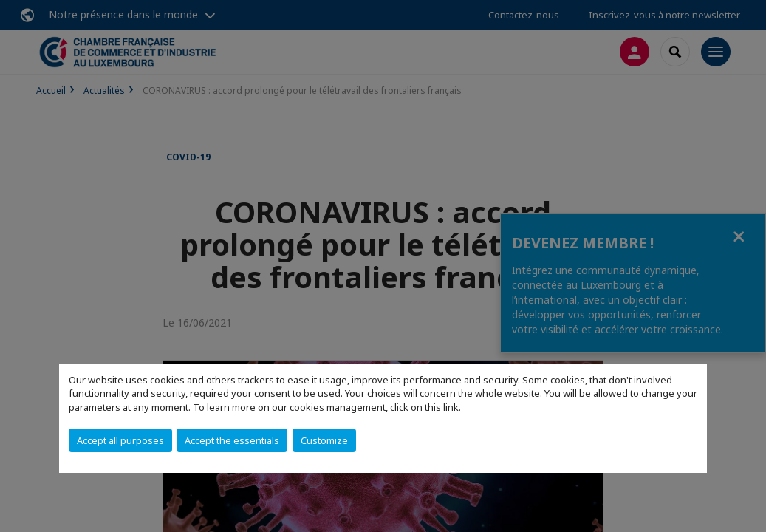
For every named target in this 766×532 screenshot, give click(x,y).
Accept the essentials (232, 440)
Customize (324, 440)
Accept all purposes (120, 440)
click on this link (424, 407)
